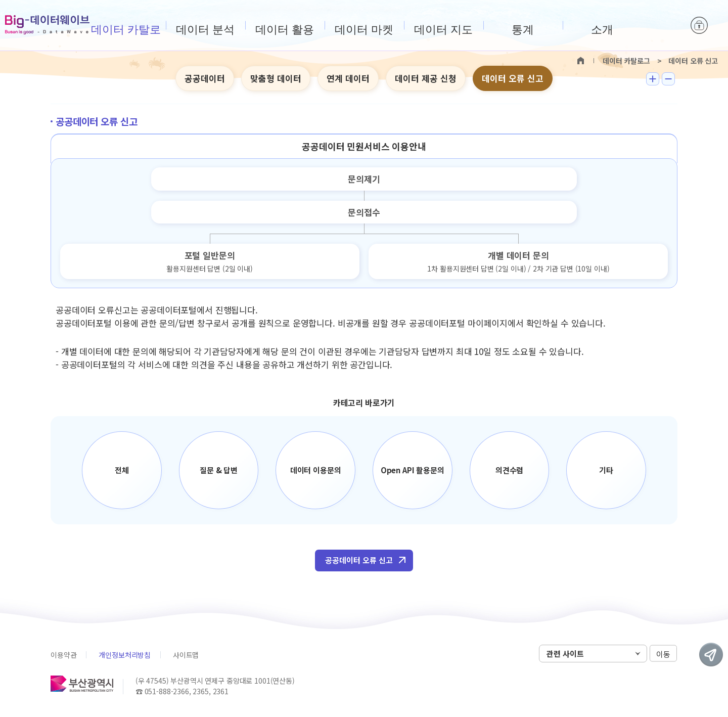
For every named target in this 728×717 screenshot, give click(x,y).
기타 (606, 470)
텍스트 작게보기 (668, 79)
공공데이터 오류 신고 (359, 560)
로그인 (699, 25)
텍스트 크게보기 (653, 79)
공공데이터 (205, 78)
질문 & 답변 (219, 470)
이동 (663, 654)
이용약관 (63, 655)
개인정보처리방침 (125, 655)
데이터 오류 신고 (513, 78)
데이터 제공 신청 (426, 78)
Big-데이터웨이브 (47, 25)
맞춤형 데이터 (276, 78)
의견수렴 (509, 470)
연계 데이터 (348, 78)
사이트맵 (186, 655)
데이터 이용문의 (316, 470)
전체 (122, 470)
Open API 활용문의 (413, 470)
